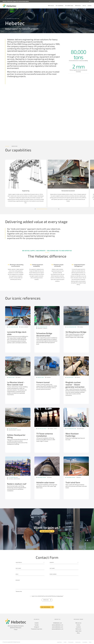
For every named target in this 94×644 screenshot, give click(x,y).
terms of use (60, 596)
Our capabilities (60, 5)
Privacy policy (71, 642)
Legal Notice (59, 642)
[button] (42, 209)
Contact (90, 5)
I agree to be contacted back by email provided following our (47, 596)
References (78, 5)
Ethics (78, 633)
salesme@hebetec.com (57, 627)
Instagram (37, 627)
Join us (84, 5)
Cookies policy (78, 642)
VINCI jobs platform (46, 531)
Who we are (51, 5)
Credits (65, 642)
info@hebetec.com (57, 623)
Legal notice (78, 631)
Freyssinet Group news (37, 629)
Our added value (69, 5)
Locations (78, 627)
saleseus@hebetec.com (57, 625)
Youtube (37, 625)
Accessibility (85, 642)
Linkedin (37, 623)
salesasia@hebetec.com (57, 629)
